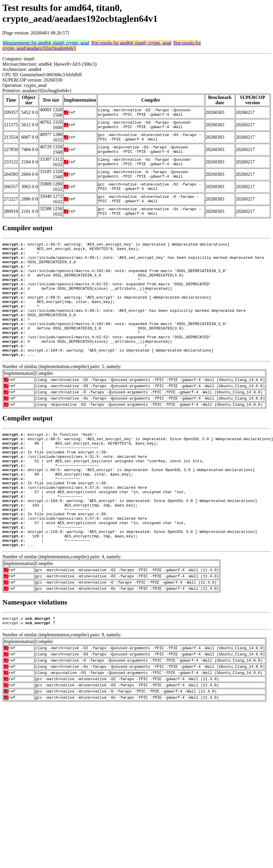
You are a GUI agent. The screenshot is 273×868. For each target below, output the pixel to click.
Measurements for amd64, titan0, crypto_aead (46, 43)
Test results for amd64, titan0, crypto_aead (131, 43)
